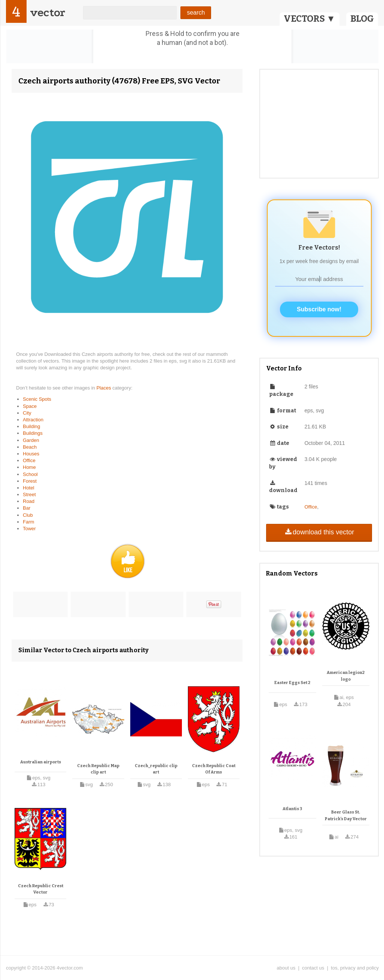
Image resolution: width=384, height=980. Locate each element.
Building (31, 426)
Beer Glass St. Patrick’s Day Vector (346, 816)
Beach (30, 447)
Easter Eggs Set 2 (292, 683)
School (30, 474)
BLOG (362, 19)
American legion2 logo (346, 676)
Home (29, 467)
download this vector (319, 532)
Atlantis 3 (292, 809)
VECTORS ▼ (310, 19)
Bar (27, 508)
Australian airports (41, 762)
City (27, 413)
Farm (28, 522)
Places (105, 388)
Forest (30, 481)
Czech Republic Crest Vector (41, 889)
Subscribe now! (319, 309)
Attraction (33, 420)
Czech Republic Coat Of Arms (214, 769)
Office (29, 460)
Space (30, 406)
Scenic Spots (37, 399)
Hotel (28, 488)
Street (29, 494)
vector (48, 13)
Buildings (33, 433)
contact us (313, 968)
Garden (31, 440)
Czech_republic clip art (156, 769)
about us (286, 968)
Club (28, 515)
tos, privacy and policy (355, 968)
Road (29, 501)
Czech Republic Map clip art (98, 769)
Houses (31, 454)
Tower (29, 529)
